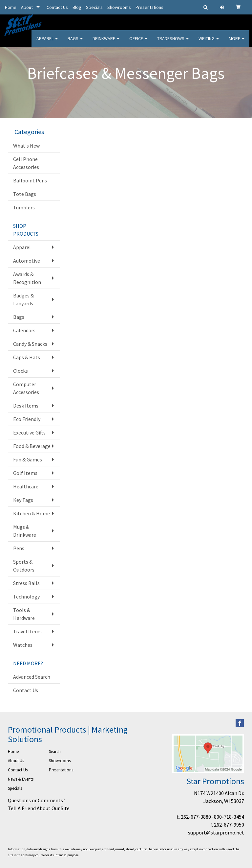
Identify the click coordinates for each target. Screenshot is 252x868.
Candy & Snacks (30, 344)
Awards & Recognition (27, 278)
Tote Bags (25, 194)
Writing (209, 43)
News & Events (21, 779)
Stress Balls (26, 583)
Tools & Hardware (24, 614)
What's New (26, 146)
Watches (23, 645)
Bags (75, 43)
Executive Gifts (29, 433)
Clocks (21, 371)
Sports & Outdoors (24, 566)
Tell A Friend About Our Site (39, 808)
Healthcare (26, 486)
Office (138, 43)
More (237, 43)
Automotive (27, 261)
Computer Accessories (26, 388)
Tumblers (24, 207)
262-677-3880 (196, 817)
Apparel (47, 43)
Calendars (24, 330)
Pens (19, 548)
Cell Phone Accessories (26, 163)
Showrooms (119, 7)
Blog (77, 7)
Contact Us (57, 7)
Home (11, 7)
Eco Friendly (27, 419)
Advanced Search (32, 677)
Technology (26, 597)
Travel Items (27, 631)
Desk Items (26, 406)
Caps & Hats (27, 357)
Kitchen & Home (31, 513)
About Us (16, 761)
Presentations (149, 7)
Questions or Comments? (37, 800)
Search (55, 751)
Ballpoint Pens (30, 180)
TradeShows (173, 43)
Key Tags (23, 500)
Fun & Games (28, 459)
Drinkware (106, 43)
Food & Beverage (32, 446)
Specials (94, 7)
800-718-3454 (229, 817)
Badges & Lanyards (23, 299)
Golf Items (25, 473)
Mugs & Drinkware (25, 531)
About (27, 7)
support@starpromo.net (216, 833)
